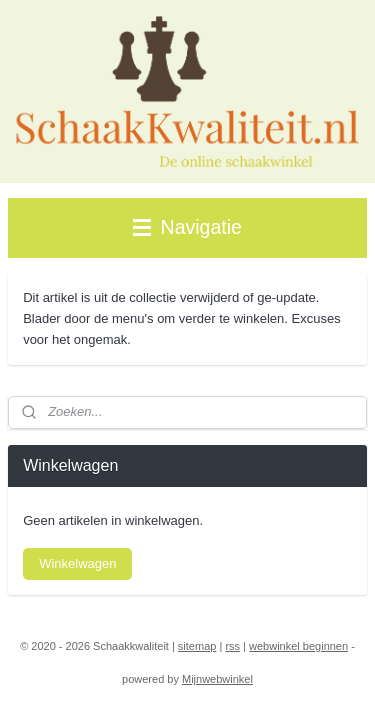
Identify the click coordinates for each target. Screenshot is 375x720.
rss (232, 646)
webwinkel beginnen (298, 646)
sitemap (197, 646)
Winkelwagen (77, 563)
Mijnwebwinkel (217, 679)
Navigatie (187, 227)
